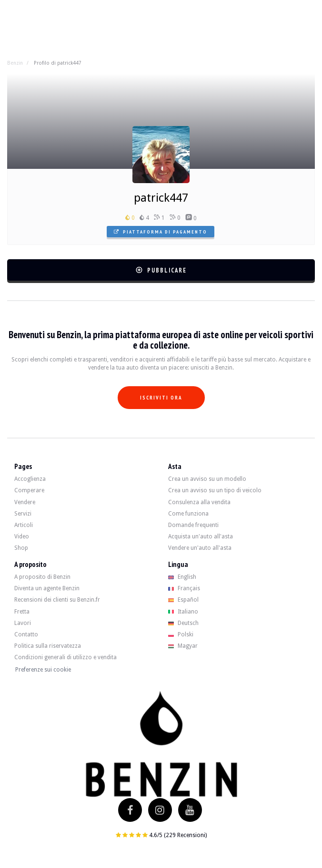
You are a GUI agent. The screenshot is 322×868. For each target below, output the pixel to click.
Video (22, 536)
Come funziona (188, 514)
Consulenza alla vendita (199, 502)
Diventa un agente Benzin (47, 588)
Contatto (26, 634)
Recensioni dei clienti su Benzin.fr (57, 600)
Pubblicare (161, 270)
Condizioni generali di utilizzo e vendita (65, 657)
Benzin (15, 63)
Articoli (24, 525)
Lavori (23, 623)
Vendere (25, 502)
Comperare (29, 490)
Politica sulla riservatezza (48, 646)
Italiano (183, 612)
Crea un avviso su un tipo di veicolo (215, 490)
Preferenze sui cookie (43, 670)
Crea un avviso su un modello (207, 479)
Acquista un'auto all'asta (201, 536)
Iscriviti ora (161, 398)
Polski (181, 634)
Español (183, 600)
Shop (21, 548)
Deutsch (183, 623)
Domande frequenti (193, 525)
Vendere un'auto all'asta (200, 548)
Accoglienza (30, 479)
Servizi (23, 514)
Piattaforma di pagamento (161, 232)
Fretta (22, 612)
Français (184, 588)
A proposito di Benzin (42, 577)
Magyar (183, 646)
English (182, 577)
